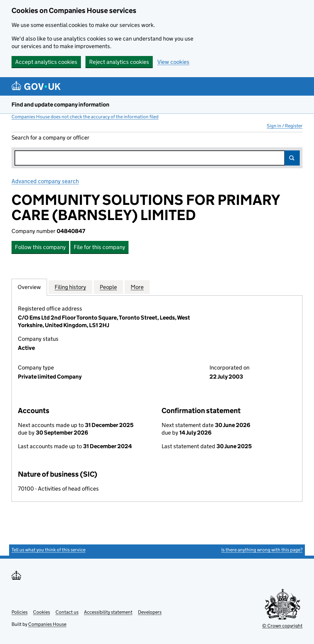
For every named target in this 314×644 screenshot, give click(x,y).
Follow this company (40, 247)
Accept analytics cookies (46, 62)
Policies (20, 612)
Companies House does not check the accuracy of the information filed (85, 117)
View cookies (173, 62)
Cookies (42, 612)
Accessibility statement (108, 612)
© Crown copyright (282, 626)
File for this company (99, 247)
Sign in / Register (285, 126)
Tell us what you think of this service (48, 550)
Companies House (47, 624)
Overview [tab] (29, 287)
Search (292, 158)
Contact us (67, 612)
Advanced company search (45, 181)
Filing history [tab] (70, 287)
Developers (150, 612)
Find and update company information (60, 105)
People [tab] (108, 287)
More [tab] (137, 287)
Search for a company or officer (50, 138)
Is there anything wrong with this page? (262, 550)
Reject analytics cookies (119, 62)
